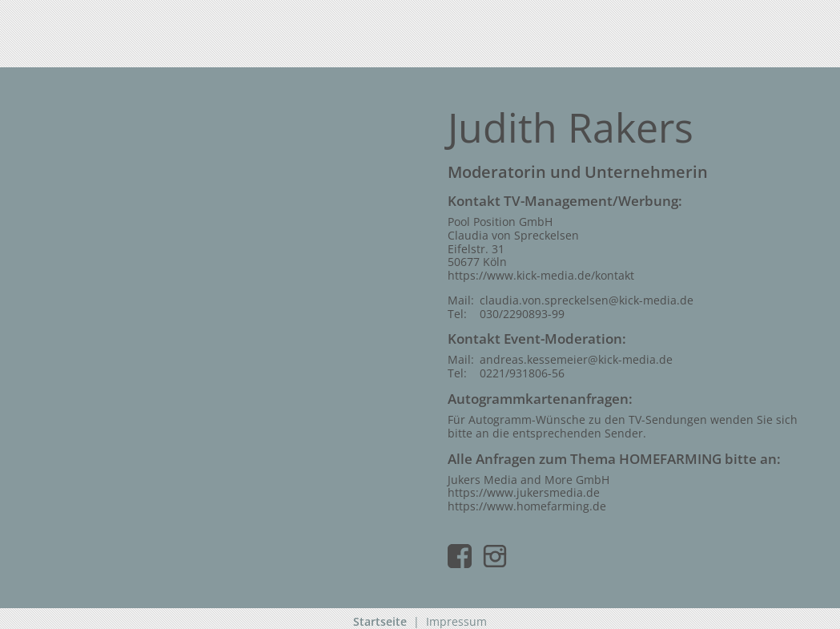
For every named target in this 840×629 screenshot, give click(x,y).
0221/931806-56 (522, 373)
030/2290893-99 (522, 314)
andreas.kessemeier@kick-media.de (576, 359)
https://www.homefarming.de (527, 506)
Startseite (380, 621)
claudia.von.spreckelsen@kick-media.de (587, 300)
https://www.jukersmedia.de (524, 492)
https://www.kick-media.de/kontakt (541, 275)
